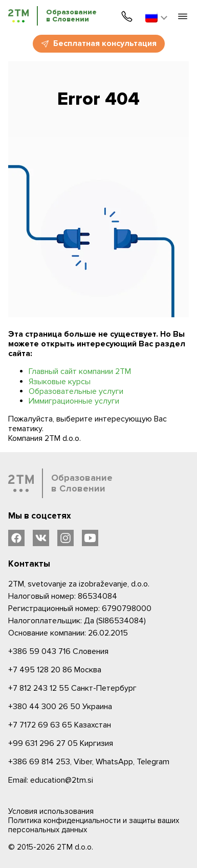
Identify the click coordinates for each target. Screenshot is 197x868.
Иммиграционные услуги (74, 401)
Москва (55, 670)
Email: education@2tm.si (51, 780)
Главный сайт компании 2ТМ (80, 371)
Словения (58, 651)
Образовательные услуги (76, 391)
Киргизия (61, 743)
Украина (60, 707)
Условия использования (51, 811)
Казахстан (60, 725)
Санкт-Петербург (72, 688)
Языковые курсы (60, 382)
